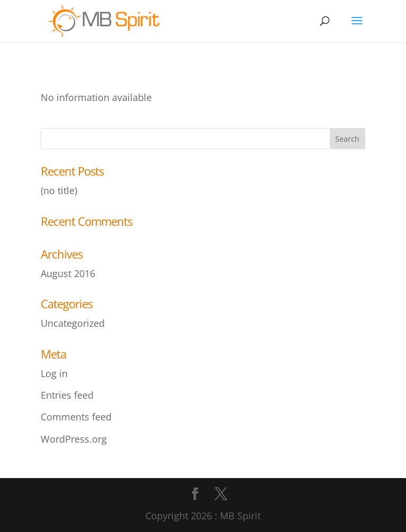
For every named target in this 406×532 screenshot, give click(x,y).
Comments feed (76, 417)
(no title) (59, 190)
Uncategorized (73, 323)
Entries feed (67, 395)
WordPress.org (74, 439)
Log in (54, 373)
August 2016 (68, 273)
